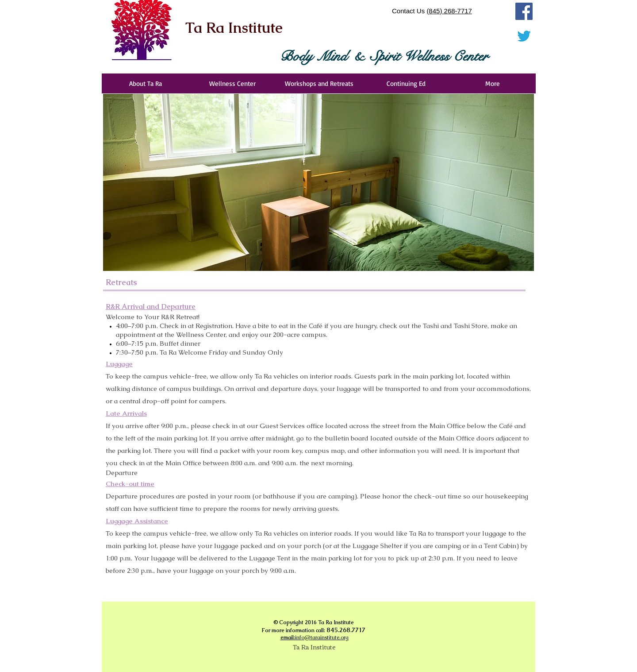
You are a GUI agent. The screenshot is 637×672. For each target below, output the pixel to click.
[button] (318, 182)
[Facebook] (524, 11)
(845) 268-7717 (449, 11)
